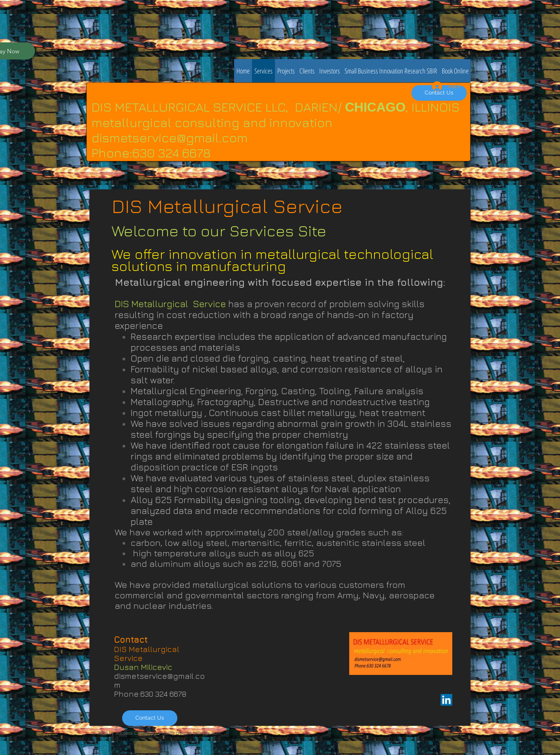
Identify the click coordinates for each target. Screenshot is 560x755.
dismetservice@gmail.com (170, 137)
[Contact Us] (150, 718)
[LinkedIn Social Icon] (446, 700)
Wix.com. (212, 733)
